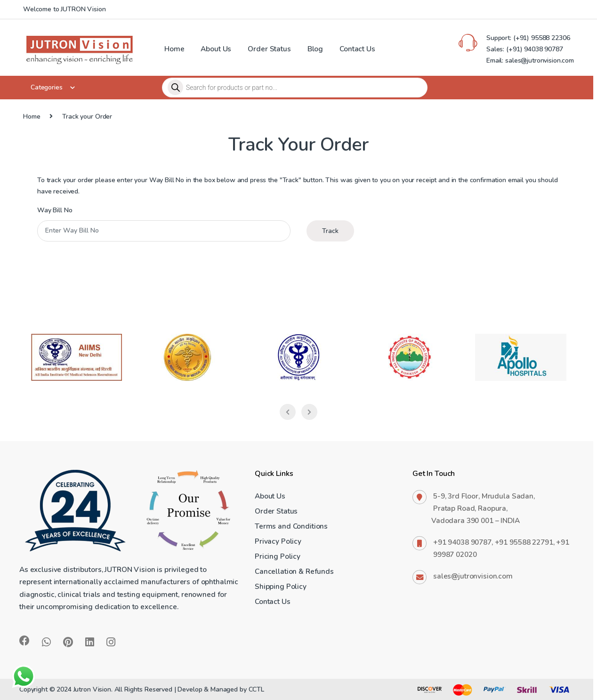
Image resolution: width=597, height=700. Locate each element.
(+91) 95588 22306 (541, 38)
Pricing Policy (278, 556)
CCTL (256, 689)
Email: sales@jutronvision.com (530, 60)
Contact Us (357, 49)
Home (174, 49)
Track (330, 231)
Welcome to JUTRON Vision (65, 9)
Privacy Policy (278, 541)
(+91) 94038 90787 (535, 49)
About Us (216, 49)
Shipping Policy (281, 586)
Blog (315, 49)
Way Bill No (55, 210)
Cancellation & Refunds (294, 571)
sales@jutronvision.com (473, 576)
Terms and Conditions (291, 526)
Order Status (269, 49)
